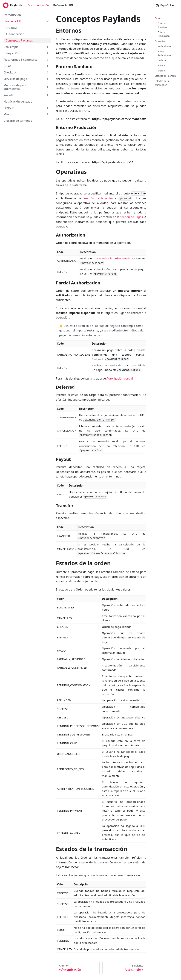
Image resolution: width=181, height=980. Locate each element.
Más (6, 114)
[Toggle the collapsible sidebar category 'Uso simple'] (47, 47)
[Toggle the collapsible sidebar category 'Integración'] (47, 53)
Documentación (38, 5)
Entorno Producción (164, 34)
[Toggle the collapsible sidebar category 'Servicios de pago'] (47, 79)
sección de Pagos (132, 217)
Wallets (8, 95)
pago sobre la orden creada (112, 258)
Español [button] (163, 5)
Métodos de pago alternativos (15, 87)
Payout (161, 65)
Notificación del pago (18, 101)
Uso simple (11, 47)
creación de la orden (98, 198)
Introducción (12, 15)
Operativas (161, 41)
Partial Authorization (165, 53)
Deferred (162, 60)
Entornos (160, 18)
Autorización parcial (120, 378)
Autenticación (15, 34)
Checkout (10, 72)
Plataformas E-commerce (21, 60)
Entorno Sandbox (162, 25)
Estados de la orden (165, 76)
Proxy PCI (10, 108)
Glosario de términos (18, 121)
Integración (11, 53)
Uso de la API (12, 21)
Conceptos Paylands (19, 40)
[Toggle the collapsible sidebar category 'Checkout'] (47, 72)
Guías (7, 66)
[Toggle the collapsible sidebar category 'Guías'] (47, 66)
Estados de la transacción (162, 83)
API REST (12, 28)
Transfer (162, 71)
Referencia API (63, 5)
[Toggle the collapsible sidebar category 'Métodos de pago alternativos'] (47, 87)
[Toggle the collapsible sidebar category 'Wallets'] (47, 95)
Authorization (165, 46)
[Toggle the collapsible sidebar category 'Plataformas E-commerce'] (47, 60)
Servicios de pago (15, 79)
